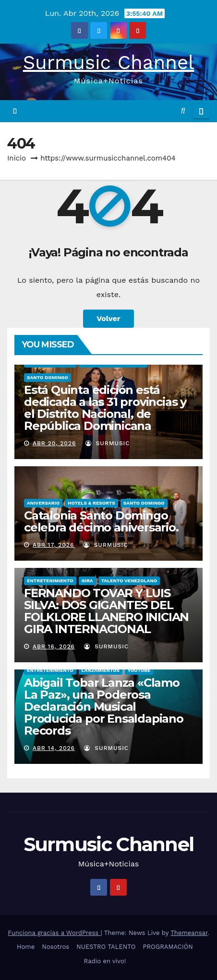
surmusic (108, 443)
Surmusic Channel (109, 63)
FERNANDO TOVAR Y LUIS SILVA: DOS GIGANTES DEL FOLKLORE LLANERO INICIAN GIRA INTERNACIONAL (106, 611)
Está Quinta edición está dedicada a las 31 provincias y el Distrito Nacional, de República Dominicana (105, 408)
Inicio (17, 158)
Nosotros (55, 947)
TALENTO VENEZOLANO (129, 581)
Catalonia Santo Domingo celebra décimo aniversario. (101, 521)
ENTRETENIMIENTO (50, 581)
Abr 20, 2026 (54, 443)
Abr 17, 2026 (53, 545)
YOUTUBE (139, 670)
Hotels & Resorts (91, 503)
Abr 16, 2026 (54, 646)
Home (26, 947)
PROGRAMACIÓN (168, 947)
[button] (183, 111)
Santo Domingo (48, 377)
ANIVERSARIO (43, 503)
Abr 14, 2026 (54, 748)
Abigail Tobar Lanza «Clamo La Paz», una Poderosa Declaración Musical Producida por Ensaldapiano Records (104, 707)
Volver (108, 318)
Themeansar (189, 933)
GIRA (87, 581)
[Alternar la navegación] (201, 111)
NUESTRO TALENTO (106, 947)
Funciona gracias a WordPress (54, 933)
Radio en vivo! (105, 961)
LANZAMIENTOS (101, 670)
